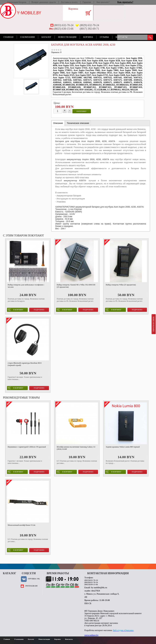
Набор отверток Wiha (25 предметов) (121, 285)
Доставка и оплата (69, 2)
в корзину (82, 111)
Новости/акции (67, 37)
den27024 (96, 591)
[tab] (58, 123)
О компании (28, 37)
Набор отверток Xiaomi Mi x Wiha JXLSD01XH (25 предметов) (76, 286)
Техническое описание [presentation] (78, 123)
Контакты (122, 37)
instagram (31, 586)
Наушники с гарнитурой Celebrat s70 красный (27, 447)
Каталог (46, 37)
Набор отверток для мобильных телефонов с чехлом (26, 286)
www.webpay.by (91, 635)
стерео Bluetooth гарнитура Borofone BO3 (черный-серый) (25, 364)
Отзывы (104, 37)
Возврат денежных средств (44, 2)
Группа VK (34, 579)
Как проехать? (103, 2)
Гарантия (87, 2)
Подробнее (39, 310)
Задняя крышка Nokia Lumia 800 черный (123, 447)
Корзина (88, 37)
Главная (8, 37)
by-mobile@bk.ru (99, 588)
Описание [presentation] (58, 123)
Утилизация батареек (17, 2)
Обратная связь (153, 324)
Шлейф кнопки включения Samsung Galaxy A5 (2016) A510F (76, 448)
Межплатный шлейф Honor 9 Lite (22, 525)
